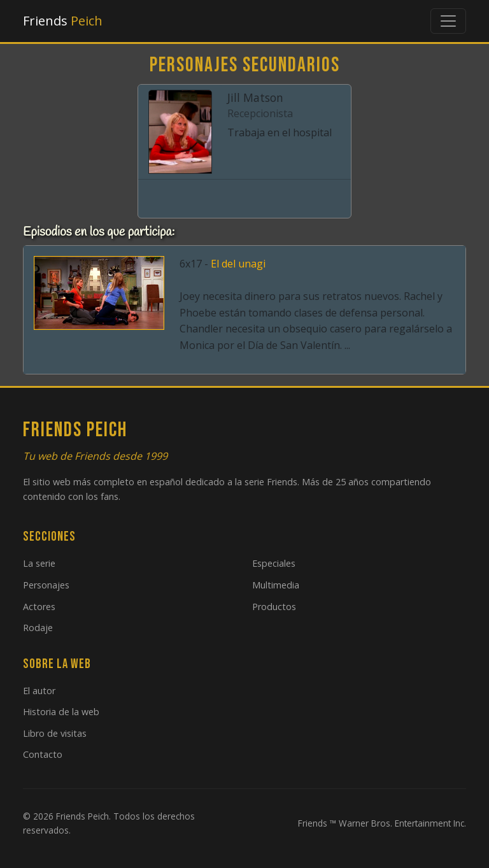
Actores (39, 607)
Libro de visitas (55, 733)
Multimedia (276, 585)
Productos (274, 607)
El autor (39, 691)
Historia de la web (61, 712)
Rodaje (38, 628)
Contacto (43, 754)
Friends (63, 21)
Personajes (46, 585)
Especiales (274, 563)
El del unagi (238, 264)
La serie (39, 563)
